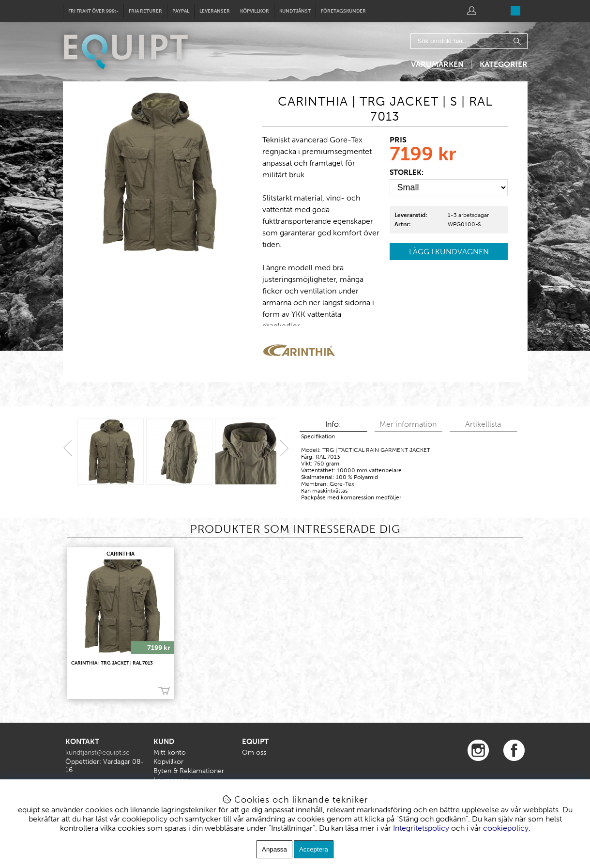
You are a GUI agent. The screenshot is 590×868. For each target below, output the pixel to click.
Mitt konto (170, 752)
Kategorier (504, 64)
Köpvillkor (255, 11)
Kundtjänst (295, 11)
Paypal (181, 11)
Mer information (408, 424)
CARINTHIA (121, 554)
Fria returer (145, 11)
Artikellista (483, 424)
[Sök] (469, 41)
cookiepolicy (506, 828)
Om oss (254, 752)
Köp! (164, 691)
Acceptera (314, 849)
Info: (333, 424)
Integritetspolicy (421, 828)
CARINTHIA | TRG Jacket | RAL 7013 (112, 663)
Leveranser (215, 11)
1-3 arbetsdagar (468, 215)
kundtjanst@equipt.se (98, 752)
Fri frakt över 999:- (93, 11)
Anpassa (274, 849)
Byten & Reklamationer (189, 771)
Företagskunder (343, 11)
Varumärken (437, 64)
